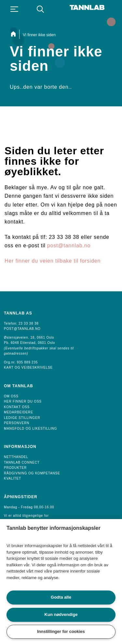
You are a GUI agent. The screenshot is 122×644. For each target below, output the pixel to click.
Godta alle (61, 597)
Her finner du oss (23, 401)
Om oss (11, 396)
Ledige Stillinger (22, 418)
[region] (61, 582)
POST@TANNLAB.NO (22, 329)
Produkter (15, 468)
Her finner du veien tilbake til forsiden (53, 261)
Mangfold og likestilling (30, 429)
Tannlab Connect (22, 462)
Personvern (17, 423)
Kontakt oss (17, 407)
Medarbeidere (19, 412)
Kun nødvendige (61, 614)
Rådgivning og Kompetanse (32, 473)
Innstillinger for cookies (61, 631)
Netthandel (16, 457)
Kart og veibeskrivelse (28, 368)
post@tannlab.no (69, 245)
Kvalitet (13, 478)
